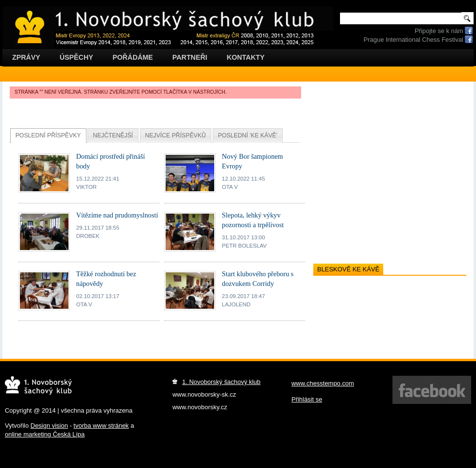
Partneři (190, 57)
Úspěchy (76, 57)
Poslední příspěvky (48, 135)
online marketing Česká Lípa (45, 434)
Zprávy (26, 57)
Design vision (49, 426)
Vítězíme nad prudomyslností (117, 215)
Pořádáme (133, 57)
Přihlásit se (307, 399)
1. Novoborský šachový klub (221, 382)
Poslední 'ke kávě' (248, 135)
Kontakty (246, 57)
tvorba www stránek (101, 426)
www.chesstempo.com (323, 383)
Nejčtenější (113, 135)
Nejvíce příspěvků (176, 135)
